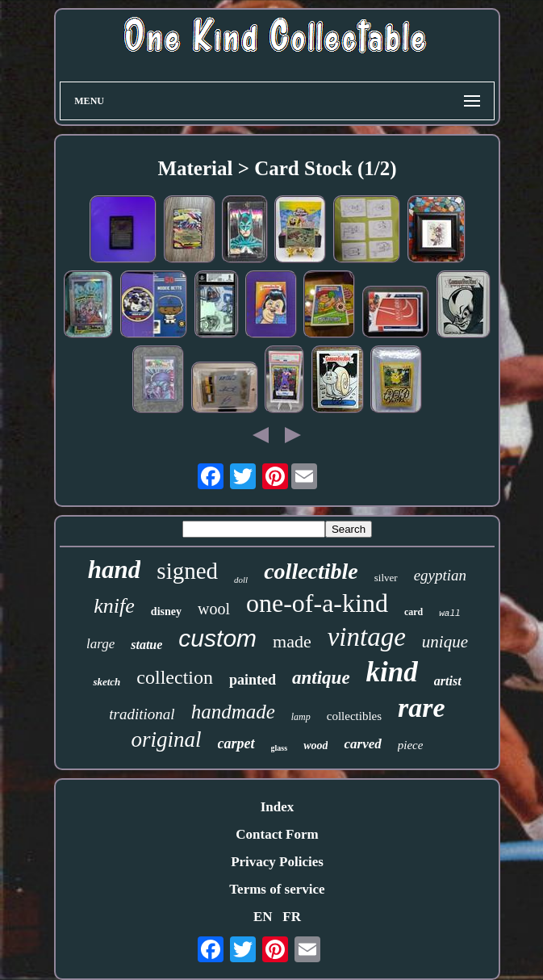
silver (386, 578)
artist (448, 681)
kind (392, 672)
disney (166, 611)
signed (187, 571)
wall (449, 614)
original (167, 739)
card (414, 612)
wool (214, 609)
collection (175, 677)
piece (411, 745)
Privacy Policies (277, 862)
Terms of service (277, 889)
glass (280, 748)
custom (217, 638)
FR (292, 917)
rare (422, 708)
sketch (107, 682)
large (100, 644)
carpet (236, 743)
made (292, 641)
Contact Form (277, 834)
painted (253, 680)
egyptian (440, 575)
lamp (301, 717)
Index (278, 807)
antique (321, 678)
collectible (311, 571)
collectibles (354, 716)
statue (146, 645)
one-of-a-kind (317, 603)
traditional (142, 714)
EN (263, 917)
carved (362, 744)
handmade (233, 712)
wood (315, 745)
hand (114, 570)
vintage (367, 637)
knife (114, 606)
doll (241, 580)
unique (445, 642)
